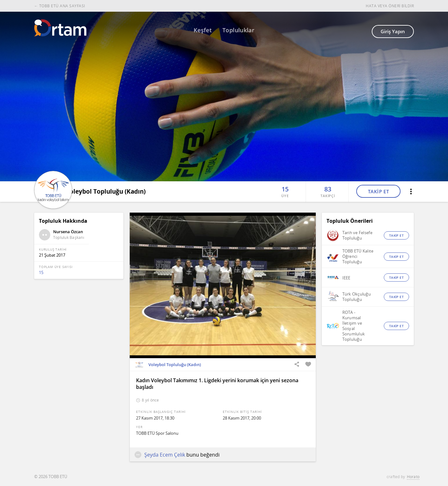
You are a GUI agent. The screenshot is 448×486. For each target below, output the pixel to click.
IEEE (346, 278)
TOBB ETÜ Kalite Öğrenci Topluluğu (358, 256)
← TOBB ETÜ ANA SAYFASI (60, 6)
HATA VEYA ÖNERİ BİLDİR (390, 6)
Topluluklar (238, 30)
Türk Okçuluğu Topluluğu (357, 297)
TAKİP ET (379, 191)
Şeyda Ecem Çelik (160, 455)
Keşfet (203, 30)
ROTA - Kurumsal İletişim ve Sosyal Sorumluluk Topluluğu (354, 326)
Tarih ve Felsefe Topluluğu (357, 235)
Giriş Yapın (393, 31)
